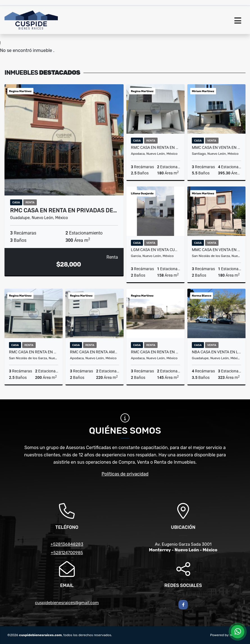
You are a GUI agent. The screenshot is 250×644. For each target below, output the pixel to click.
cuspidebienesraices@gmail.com (67, 603)
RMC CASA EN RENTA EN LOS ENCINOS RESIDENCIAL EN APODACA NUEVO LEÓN (155, 147)
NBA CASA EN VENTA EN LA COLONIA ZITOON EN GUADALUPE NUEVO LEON (216, 352)
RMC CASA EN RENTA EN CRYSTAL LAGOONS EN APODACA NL (155, 352)
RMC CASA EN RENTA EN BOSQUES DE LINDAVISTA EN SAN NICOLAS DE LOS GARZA (34, 352)
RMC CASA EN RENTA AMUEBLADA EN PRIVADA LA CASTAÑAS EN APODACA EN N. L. (95, 352)
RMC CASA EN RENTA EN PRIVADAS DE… (63, 210)
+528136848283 (67, 544)
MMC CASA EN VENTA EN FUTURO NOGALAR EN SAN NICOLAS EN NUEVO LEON (216, 250)
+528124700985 (67, 553)
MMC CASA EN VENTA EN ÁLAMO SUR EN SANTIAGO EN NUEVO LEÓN (216, 147)
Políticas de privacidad (125, 474)
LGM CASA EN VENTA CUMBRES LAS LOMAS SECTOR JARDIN (155, 250)
